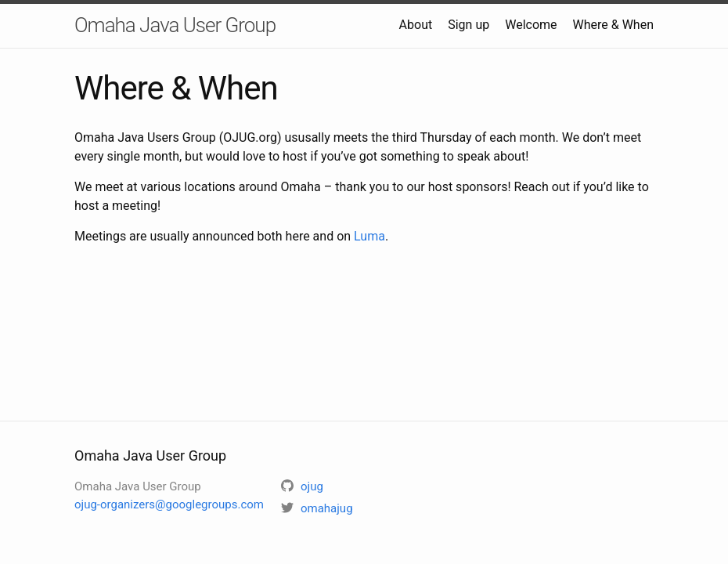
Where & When (613, 25)
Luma (369, 236)
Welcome (531, 25)
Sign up (469, 25)
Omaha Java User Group (175, 25)
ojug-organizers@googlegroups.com (169, 504)
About (416, 25)
